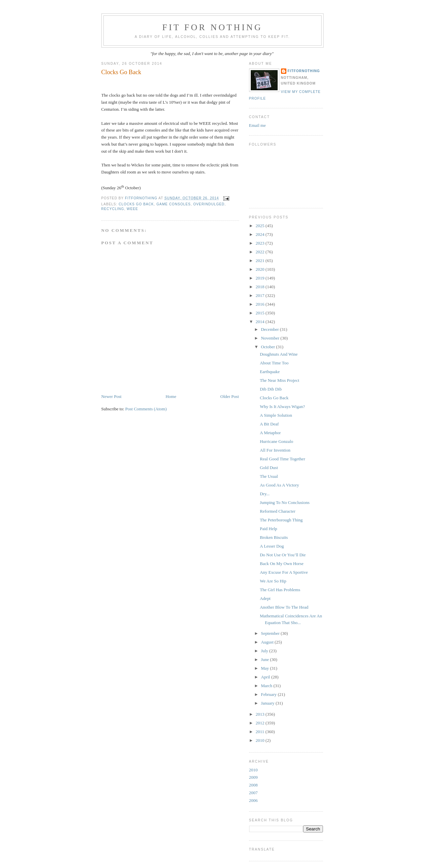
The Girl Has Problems (280, 590)
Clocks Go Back (274, 398)
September (271, 633)
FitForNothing (304, 71)
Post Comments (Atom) (146, 409)
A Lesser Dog (272, 546)
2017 (261, 295)
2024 (261, 234)
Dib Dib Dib (271, 389)
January (268, 703)
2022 (261, 252)
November (271, 338)
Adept (265, 598)
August (268, 642)
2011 (261, 732)
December (270, 329)
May (265, 668)
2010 (261, 740)
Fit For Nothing (212, 27)
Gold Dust (269, 468)
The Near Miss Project (279, 380)
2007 (253, 793)
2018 (261, 287)
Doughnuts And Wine (279, 354)
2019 (261, 278)
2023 (261, 243)
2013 (261, 714)
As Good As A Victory (279, 485)
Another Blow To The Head (284, 607)
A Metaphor (270, 433)
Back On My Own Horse (282, 564)
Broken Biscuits (274, 537)
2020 (261, 269)
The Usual (269, 476)
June (265, 659)
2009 (253, 777)
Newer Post (111, 396)
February (269, 694)
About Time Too (274, 363)
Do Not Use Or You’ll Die (283, 555)
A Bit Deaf (269, 424)
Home (171, 396)
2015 (261, 313)
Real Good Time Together (282, 459)
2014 (261, 322)
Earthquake (270, 372)
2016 (261, 304)
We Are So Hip (273, 581)
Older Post (229, 396)
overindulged (209, 204)
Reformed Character (278, 511)
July (265, 651)
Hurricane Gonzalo (276, 441)
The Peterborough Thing (281, 520)
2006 (253, 800)
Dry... (265, 494)
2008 (253, 785)
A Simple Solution (276, 415)
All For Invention (275, 450)
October (268, 347)
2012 (261, 723)
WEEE (132, 209)
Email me (257, 125)
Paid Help (269, 529)
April (266, 677)
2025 (261, 226)
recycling (113, 209)
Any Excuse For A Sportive (284, 572)
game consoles (174, 204)
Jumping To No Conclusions (285, 502)
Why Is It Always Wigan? (282, 406)
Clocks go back (136, 204)
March (267, 686)
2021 (261, 261)
